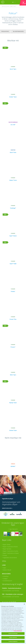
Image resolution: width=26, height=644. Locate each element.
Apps (5, 568)
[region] (13, 623)
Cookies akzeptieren (13, 641)
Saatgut (5, 579)
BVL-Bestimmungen (18, 31)
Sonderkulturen (8, 581)
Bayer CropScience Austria (11, 551)
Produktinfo (5, 31)
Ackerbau (6, 576)
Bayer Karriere (7, 549)
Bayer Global (7, 545)
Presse (5, 555)
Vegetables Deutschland (10, 558)
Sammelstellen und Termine (11, 591)
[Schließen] (24, 604)
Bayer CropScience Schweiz (11, 553)
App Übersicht (14, 529)
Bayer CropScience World (10, 547)
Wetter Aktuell (7, 570)
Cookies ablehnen (13, 637)
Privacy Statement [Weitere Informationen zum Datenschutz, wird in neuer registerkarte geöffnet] (18, 631)
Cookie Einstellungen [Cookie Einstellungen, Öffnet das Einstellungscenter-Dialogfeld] (13, 633)
